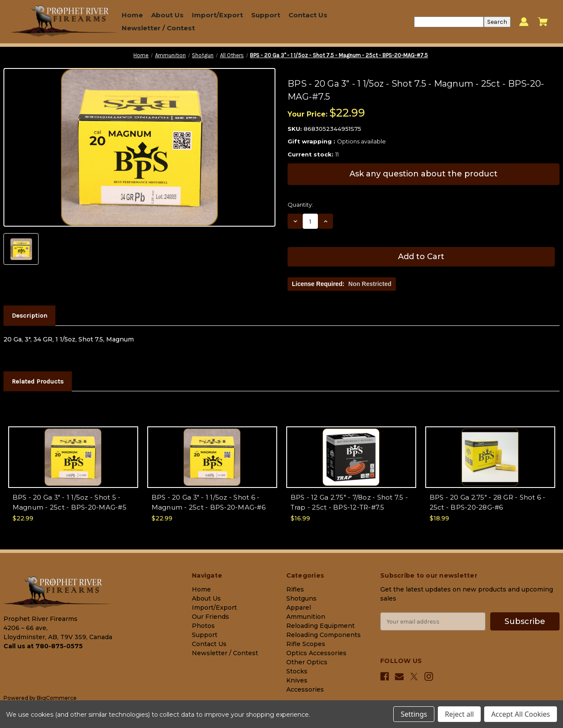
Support (266, 15)
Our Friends (210, 617)
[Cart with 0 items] (543, 22)
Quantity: (300, 205)
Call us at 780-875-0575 (43, 646)
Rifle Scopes (306, 644)
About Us (167, 15)
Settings (414, 714)
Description (29, 315)
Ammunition (306, 617)
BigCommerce (57, 698)
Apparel (299, 608)
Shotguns (301, 598)
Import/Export (217, 15)
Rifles (295, 589)
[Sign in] (524, 22)
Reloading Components (324, 635)
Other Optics (307, 662)
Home (132, 15)
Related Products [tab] (38, 381)
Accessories (305, 689)
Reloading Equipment (320, 626)
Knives (297, 680)
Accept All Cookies (521, 714)
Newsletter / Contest (158, 28)
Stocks (297, 671)
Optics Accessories (316, 653)
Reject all (459, 714)
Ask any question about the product (424, 174)
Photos (203, 626)
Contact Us (308, 15)
